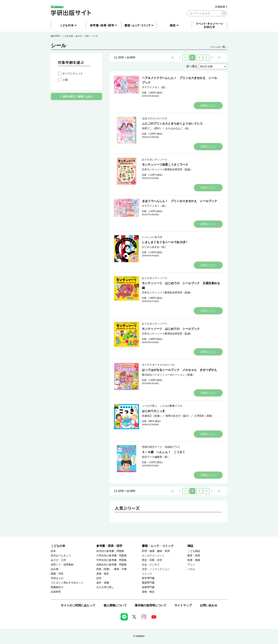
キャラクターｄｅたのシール (158, 365)
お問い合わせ (209, 605)
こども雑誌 (194, 551)
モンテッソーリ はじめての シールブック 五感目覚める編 (181, 285)
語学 (99, 578)
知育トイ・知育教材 (62, 565)
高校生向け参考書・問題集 (112, 565)
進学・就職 (103, 583)
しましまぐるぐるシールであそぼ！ (165, 242)
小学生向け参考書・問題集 (112, 556)
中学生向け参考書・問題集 (112, 560)
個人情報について (115, 605)
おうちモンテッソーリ (155, 159)
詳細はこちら (208, 105)
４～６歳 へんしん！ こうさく (164, 452)
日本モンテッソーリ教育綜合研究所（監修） (167, 169)
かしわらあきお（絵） (155, 247)
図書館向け (57, 587)
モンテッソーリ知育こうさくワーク (165, 165)
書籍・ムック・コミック (158, 546)
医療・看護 (194, 560)
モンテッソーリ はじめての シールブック (171, 329)
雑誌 (190, 546)
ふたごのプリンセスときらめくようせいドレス (172, 124)
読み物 (55, 569)
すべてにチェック (73, 73)
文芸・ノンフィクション (156, 569)
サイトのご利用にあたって (78, 605)
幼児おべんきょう (61, 556)
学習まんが (57, 578)
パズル (191, 569)
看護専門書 (148, 583)
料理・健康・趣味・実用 (156, 551)
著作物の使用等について (151, 605)
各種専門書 (148, 587)
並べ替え (192, 66)
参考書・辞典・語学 (109, 546)
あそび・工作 (82, 36)
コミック (147, 574)
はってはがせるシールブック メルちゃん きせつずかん (179, 370)
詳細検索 (221, 7)
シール (95, 36)
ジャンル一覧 (219, 47)
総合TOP (55, 36)
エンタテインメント (153, 556)
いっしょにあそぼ (152, 237)
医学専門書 (148, 578)
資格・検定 (103, 574)
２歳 (65, 80)
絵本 (53, 551)
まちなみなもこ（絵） (178, 128)
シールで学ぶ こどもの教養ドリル (162, 406)
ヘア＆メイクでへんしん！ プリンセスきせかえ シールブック (179, 80)
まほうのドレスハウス (155, 118)
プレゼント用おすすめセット (67, 583)
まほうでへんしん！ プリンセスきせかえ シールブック (179, 201)
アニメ (191, 565)
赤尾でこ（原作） (152, 128)
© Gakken (139, 636)
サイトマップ (183, 605)
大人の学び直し (105, 587)
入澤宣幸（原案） (204, 416)
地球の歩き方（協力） (178, 416)
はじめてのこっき (153, 411)
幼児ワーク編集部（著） (156, 457)
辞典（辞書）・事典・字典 (112, 569)
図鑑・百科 (57, 574)
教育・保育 (194, 556)
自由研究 (56, 592)
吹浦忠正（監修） (152, 416)
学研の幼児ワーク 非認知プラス (161, 447)
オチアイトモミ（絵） (155, 87)
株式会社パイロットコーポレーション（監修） (168, 375)
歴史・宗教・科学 (152, 560)
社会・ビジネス (151, 565)
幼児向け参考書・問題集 (110, 551)
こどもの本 (68, 36)
